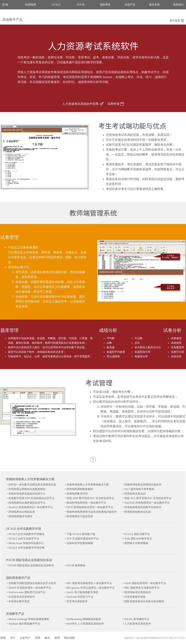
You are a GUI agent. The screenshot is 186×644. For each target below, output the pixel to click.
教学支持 (154, 5)
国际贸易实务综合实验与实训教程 (144, 601)
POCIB (81, 5)
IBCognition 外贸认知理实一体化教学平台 (91, 588)
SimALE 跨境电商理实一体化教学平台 (31, 507)
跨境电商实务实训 (135, 494)
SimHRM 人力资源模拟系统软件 (85, 624)
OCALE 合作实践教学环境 (24, 529)
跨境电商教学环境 (77, 494)
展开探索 (177, 21)
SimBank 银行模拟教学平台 (24, 624)
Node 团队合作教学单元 (138, 539)
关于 (13, 638)
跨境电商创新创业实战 (138, 512)
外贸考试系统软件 (77, 601)
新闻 (3, 638)
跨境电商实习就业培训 (80, 516)
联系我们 (178, 5)
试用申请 (116, 104)
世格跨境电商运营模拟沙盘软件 (143, 485)
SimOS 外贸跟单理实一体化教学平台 (30, 588)
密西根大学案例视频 (136, 543)
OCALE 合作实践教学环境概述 (26, 534)
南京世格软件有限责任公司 (150, 638)
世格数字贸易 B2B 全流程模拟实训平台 (31, 498)
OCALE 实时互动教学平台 (24, 539)
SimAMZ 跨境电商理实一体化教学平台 (147, 503)
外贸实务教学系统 (135, 597)
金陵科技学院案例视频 (80, 543)
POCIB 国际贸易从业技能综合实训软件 (31, 565)
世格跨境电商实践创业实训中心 (27, 494)
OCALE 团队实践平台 (137, 534)
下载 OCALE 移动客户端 (81, 534)
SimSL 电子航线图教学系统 (82, 592)
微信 (47, 638)
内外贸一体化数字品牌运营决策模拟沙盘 (32, 485)
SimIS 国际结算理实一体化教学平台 (145, 583)
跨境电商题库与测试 (20, 516)
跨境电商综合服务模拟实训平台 (27, 503)
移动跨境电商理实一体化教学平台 (86, 503)
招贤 (38, 638)
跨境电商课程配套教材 (80, 489)
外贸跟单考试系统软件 (22, 597)
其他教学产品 (12, 20)
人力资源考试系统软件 (138, 624)
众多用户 (25, 638)
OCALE (56, 5)
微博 (57, 638)
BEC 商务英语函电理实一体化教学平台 (89, 583)
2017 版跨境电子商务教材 (139, 489)
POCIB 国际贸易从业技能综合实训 (29, 560)
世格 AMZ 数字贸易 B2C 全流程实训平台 (90, 498)
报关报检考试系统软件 (138, 592)
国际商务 (105, 5)
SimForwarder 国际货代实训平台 (27, 592)
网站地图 (69, 638)
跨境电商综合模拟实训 (22, 512)
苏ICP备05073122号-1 (175, 638)
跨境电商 (31, 5)
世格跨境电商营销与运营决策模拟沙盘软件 (92, 512)
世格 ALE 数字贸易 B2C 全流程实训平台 (148, 498)
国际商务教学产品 (18, 578)
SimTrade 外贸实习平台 (80, 597)
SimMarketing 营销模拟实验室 (84, 619)
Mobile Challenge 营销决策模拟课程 (29, 619)
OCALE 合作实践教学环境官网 (26, 548)
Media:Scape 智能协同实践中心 (26, 543)
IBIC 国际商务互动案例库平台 (142, 588)
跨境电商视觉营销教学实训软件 (143, 507)
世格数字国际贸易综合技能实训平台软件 (32, 583)
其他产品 (130, 5)
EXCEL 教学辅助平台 (137, 619)
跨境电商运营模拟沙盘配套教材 (27, 489)
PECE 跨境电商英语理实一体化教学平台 (90, 507)
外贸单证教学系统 (19, 601)
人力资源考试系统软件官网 (83, 104)
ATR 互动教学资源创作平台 (83, 539)
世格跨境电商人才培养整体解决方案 (30, 479)
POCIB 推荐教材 (76, 565)
